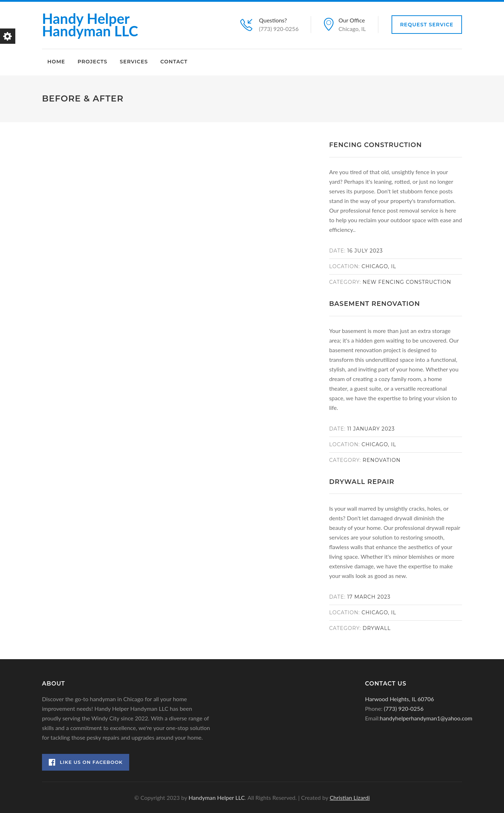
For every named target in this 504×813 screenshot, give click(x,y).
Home (56, 62)
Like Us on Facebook (86, 762)
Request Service (427, 25)
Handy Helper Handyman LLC (90, 25)
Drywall (377, 628)
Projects (93, 62)
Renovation (382, 460)
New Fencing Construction (407, 282)
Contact (174, 62)
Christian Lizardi (350, 798)
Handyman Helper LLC (217, 798)
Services (134, 62)
